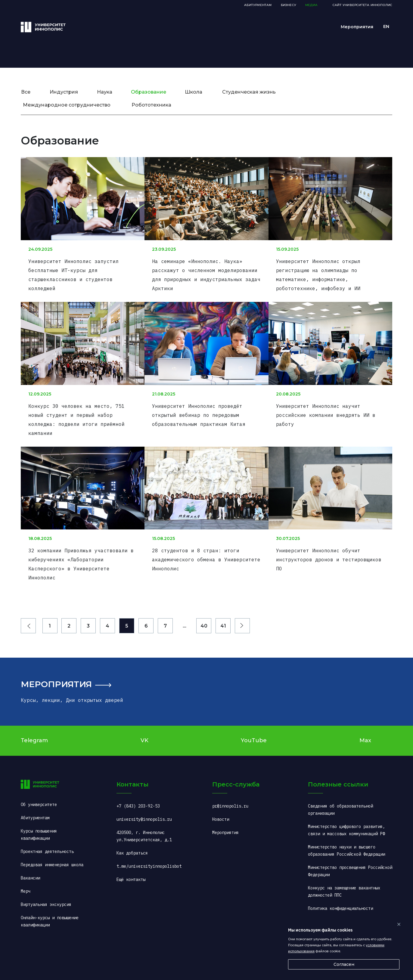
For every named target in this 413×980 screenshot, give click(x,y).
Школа (194, 92)
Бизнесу (289, 5)
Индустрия (64, 92)
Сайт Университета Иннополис (362, 5)
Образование (149, 92)
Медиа (311, 5)
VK (144, 723)
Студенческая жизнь (249, 92)
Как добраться (132, 836)
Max (365, 723)
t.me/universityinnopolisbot (149, 849)
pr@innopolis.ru (230, 789)
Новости (221, 802)
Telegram (34, 723)
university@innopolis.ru (144, 802)
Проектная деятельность (47, 834)
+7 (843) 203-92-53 (138, 789)
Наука (105, 92)
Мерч (26, 874)
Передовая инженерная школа (52, 847)
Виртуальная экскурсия (46, 887)
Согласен (344, 964)
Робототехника (151, 105)
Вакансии (30, 861)
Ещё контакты (131, 862)
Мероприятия (56, 667)
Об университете (39, 787)
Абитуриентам (258, 5)
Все (26, 92)
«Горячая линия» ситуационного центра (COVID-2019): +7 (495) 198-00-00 (349, 911)
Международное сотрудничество (67, 105)
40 (204, 608)
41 (223, 608)
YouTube (254, 723)
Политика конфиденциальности (340, 891)
